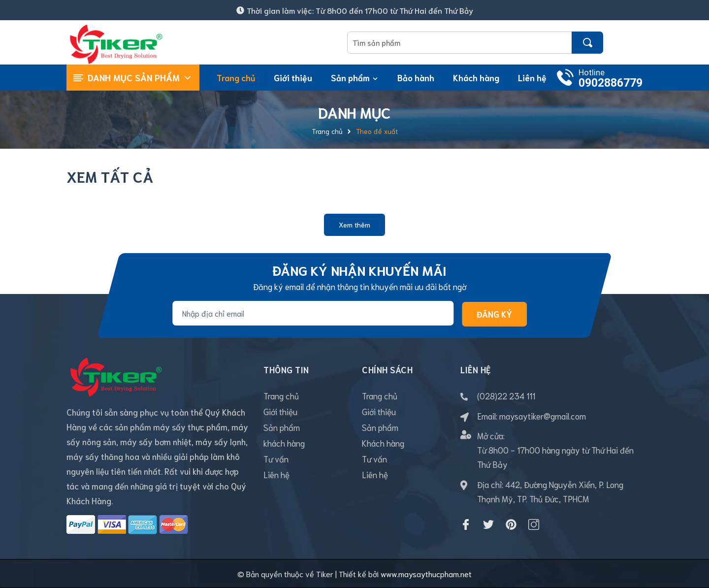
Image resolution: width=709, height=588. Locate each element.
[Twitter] (488, 524)
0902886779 (611, 83)
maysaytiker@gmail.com (543, 416)
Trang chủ (281, 395)
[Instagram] (534, 524)
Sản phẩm (282, 427)
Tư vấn (276, 458)
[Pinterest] (511, 524)
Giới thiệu (280, 411)
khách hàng (284, 443)
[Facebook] (466, 524)
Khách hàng (383, 443)
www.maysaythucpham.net (426, 573)
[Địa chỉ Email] (313, 313)
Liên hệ (276, 474)
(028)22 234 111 (506, 395)
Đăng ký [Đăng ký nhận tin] (494, 314)
